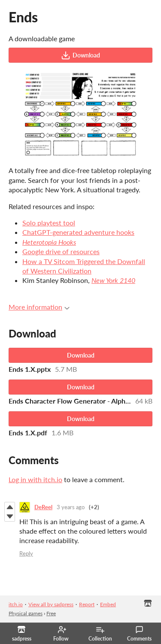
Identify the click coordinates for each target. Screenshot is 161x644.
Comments (139, 634)
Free (51, 613)
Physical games (26, 613)
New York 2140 (113, 280)
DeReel (43, 507)
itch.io (16, 604)
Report (87, 604)
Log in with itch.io (35, 479)
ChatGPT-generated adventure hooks (78, 232)
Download (80, 55)
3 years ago (71, 507)
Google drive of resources (61, 251)
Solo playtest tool (49, 223)
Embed (108, 604)
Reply (26, 553)
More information (39, 307)
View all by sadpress (51, 604)
